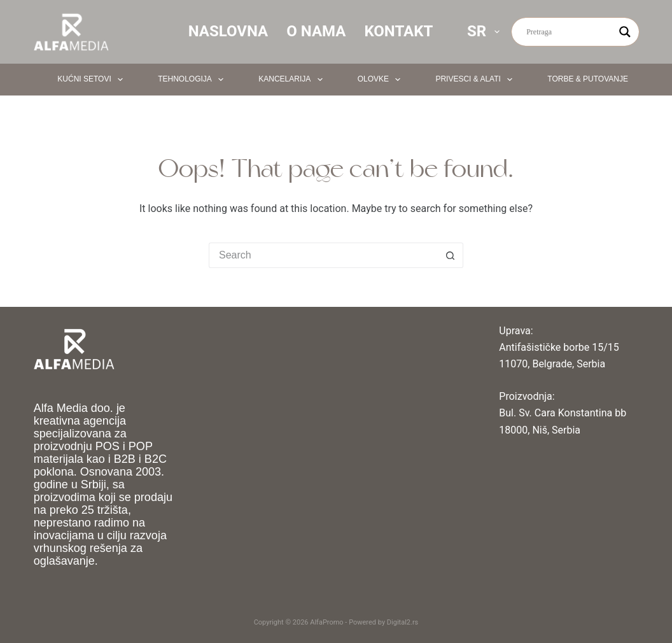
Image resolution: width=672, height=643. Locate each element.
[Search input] (570, 32)
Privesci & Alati (476, 80)
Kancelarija (293, 80)
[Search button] (451, 255)
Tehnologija (193, 80)
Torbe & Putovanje (596, 80)
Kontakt (398, 31)
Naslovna (228, 31)
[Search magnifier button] (625, 32)
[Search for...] (323, 255)
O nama (316, 31)
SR (486, 31)
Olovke (382, 80)
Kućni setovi (93, 80)
